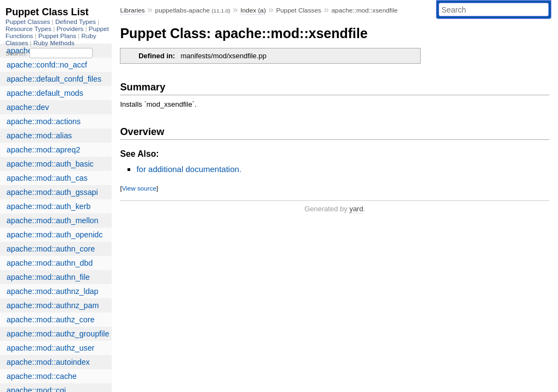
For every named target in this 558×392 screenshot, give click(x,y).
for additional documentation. (189, 169)
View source (139, 188)
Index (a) (253, 10)
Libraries (132, 10)
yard (356, 209)
